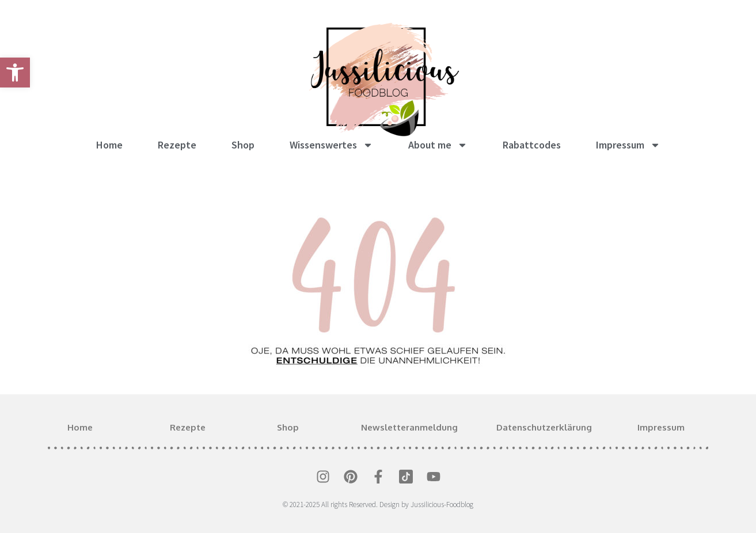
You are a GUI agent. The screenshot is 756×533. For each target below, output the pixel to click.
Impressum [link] (628, 145)
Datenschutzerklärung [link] (544, 427)
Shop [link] (243, 145)
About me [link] (438, 145)
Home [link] (109, 145)
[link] (15, 73)
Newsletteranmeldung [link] (409, 427)
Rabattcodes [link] (532, 145)
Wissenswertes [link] (331, 145)
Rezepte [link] (177, 145)
